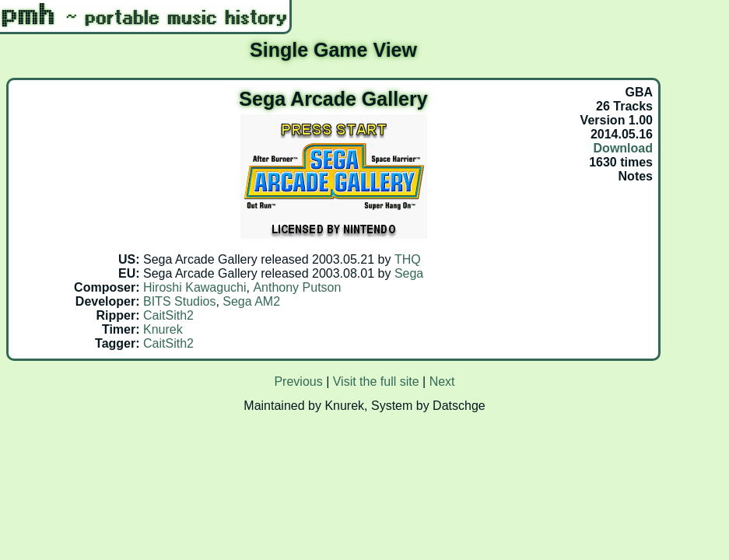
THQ (408, 259)
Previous (298, 381)
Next (442, 381)
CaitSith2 (168, 315)
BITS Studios (179, 301)
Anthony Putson (297, 287)
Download (623, 148)
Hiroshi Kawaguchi (195, 287)
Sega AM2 (251, 301)
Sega (409, 273)
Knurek (163, 329)
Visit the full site (376, 381)
